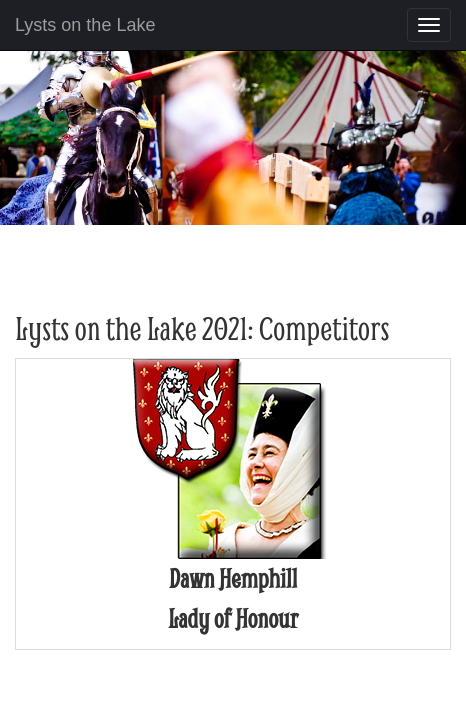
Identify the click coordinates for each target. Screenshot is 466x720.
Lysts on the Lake (85, 25)
